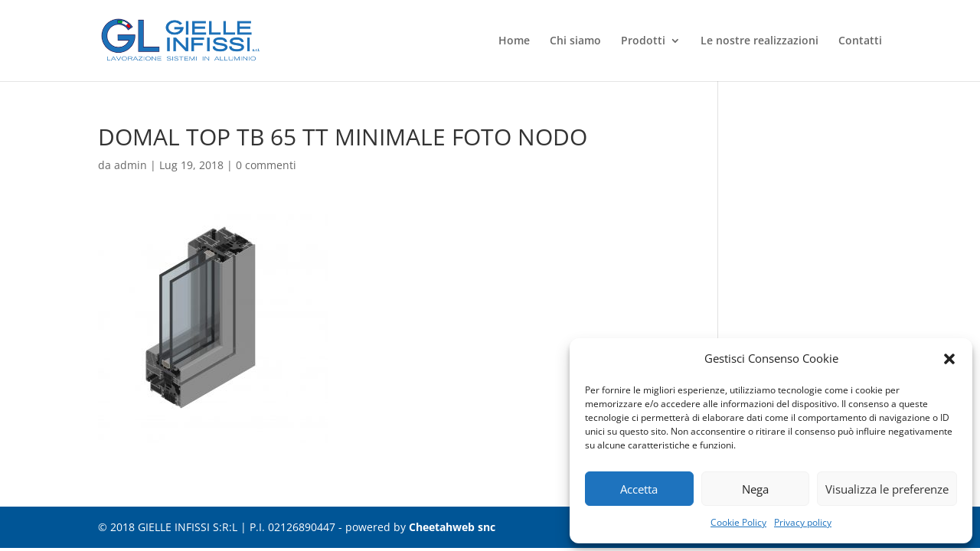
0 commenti (266, 165)
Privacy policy (803, 522)
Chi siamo (575, 41)
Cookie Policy (738, 522)
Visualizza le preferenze (887, 489)
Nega (755, 489)
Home (514, 41)
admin (131, 165)
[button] (949, 359)
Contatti (860, 41)
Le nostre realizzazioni (759, 41)
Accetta (639, 489)
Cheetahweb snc (452, 527)
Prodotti (643, 41)
